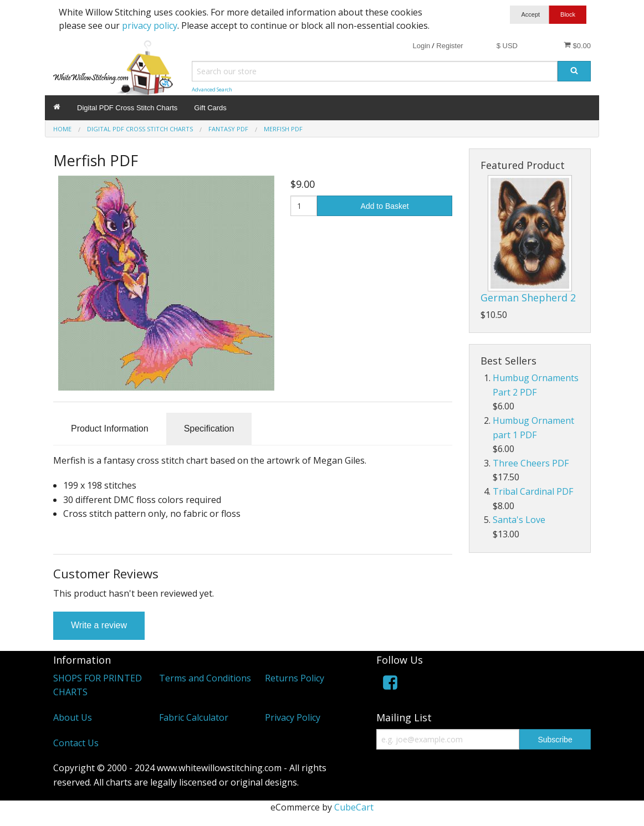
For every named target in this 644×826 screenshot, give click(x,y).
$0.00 (577, 45)
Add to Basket (385, 206)
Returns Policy (295, 678)
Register (449, 46)
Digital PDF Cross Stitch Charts (127, 108)
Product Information (110, 429)
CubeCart (354, 807)
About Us (73, 717)
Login (421, 46)
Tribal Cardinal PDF (533, 491)
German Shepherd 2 (528, 297)
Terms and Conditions (205, 678)
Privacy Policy (293, 717)
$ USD (507, 46)
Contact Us (76, 743)
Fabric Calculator (194, 717)
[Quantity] (304, 206)
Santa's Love (519, 520)
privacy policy (150, 25)
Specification (209, 429)
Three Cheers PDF (531, 463)
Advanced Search (212, 89)
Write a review (99, 625)
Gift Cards (210, 108)
